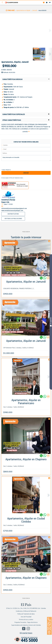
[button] (26, 79)
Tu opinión (51, 322)
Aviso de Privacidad (26, 617)
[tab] (26, 79)
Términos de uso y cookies (26, 620)
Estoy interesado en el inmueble (26, 158)
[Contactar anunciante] (48, 279)
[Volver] (3, 2)
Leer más (25, 132)
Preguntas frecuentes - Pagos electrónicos (26, 622)
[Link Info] (26, 287)
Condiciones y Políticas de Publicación (26, 611)
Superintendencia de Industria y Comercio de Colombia (26, 625)
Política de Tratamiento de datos (16, 178)
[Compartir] (50, 3)
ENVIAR (26, 173)
